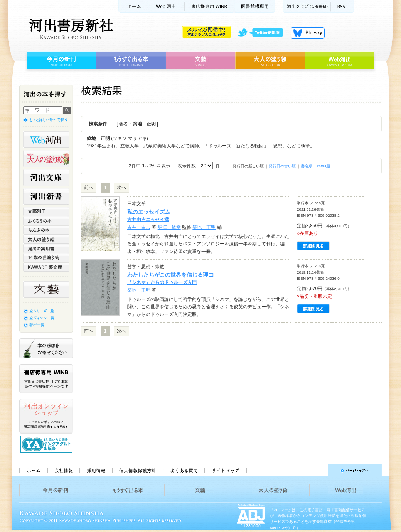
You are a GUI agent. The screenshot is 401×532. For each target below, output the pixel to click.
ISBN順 (323, 166)
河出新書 (46, 196)
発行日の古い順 (282, 166)
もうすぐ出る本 (131, 61)
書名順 (307, 166)
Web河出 (166, 6)
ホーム (133, 6)
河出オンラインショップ (46, 416)
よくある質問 (184, 470)
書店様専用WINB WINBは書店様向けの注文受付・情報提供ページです (46, 379)
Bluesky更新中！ (308, 33)
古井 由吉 (139, 227)
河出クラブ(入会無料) (307, 6)
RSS (342, 6)
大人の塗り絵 (270, 61)
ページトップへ (318, 470)
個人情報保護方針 (137, 470)
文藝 (200, 61)
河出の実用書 (46, 248)
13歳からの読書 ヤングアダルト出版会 (47, 444)
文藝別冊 (46, 211)
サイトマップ (226, 470)
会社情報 (63, 470)
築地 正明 (204, 227)
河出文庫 (46, 177)
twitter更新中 (263, 33)
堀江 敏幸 (169, 227)
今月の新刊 (60, 61)
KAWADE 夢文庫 (46, 267)
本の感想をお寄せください (46, 348)
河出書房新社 (70, 29)
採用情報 (96, 470)
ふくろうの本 (46, 221)
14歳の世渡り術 (46, 258)
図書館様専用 (255, 6)
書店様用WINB (210, 6)
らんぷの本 (46, 230)
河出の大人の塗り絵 (46, 159)
